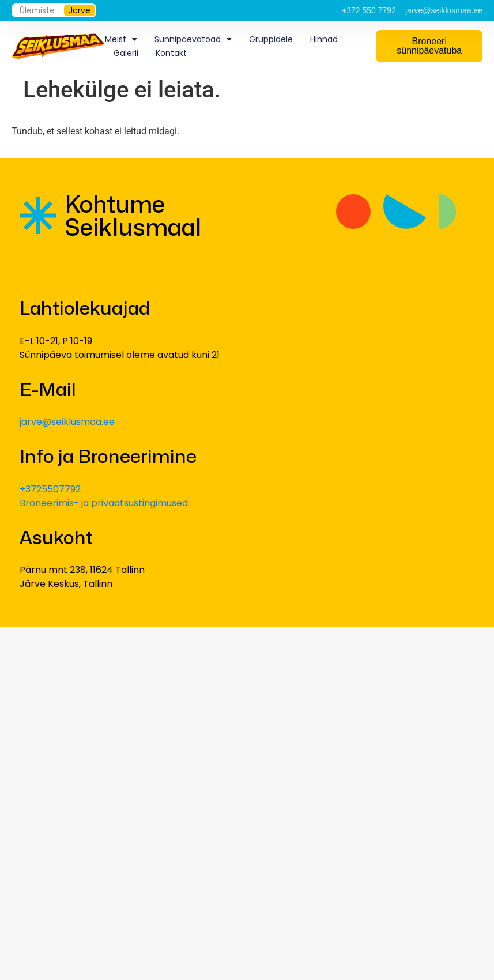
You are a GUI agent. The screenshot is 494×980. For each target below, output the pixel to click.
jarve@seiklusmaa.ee (67, 422)
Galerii (126, 53)
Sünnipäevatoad (193, 39)
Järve (80, 10)
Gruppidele (271, 39)
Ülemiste (37, 10)
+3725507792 (50, 489)
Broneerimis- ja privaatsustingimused (104, 503)
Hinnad (324, 39)
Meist (121, 39)
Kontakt (171, 53)
